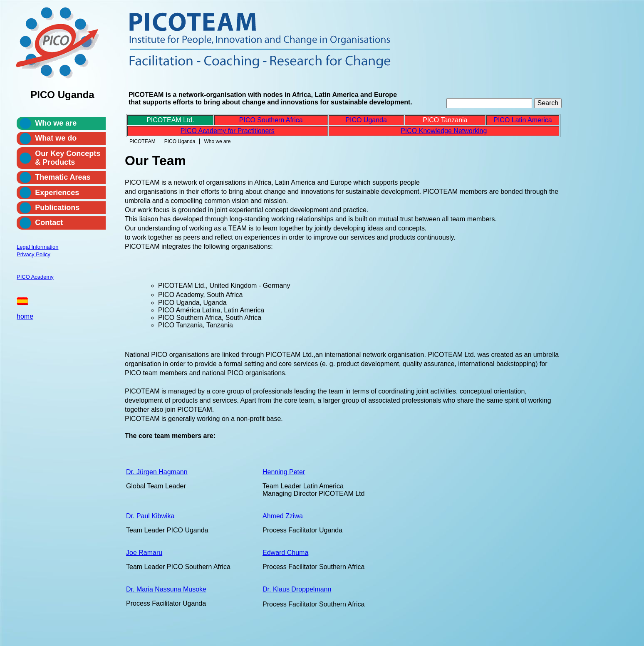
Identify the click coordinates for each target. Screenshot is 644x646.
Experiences (57, 193)
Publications (57, 208)
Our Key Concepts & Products (68, 158)
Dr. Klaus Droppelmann (297, 589)
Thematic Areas (63, 177)
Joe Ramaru (144, 553)
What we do (56, 138)
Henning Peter (284, 472)
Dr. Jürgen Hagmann (157, 472)
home (25, 316)
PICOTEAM (142, 141)
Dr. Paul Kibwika (150, 516)
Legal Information (37, 247)
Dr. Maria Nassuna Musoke (166, 589)
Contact (49, 223)
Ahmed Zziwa (283, 516)
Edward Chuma (285, 553)
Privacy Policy (33, 254)
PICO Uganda (180, 141)
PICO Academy (35, 277)
